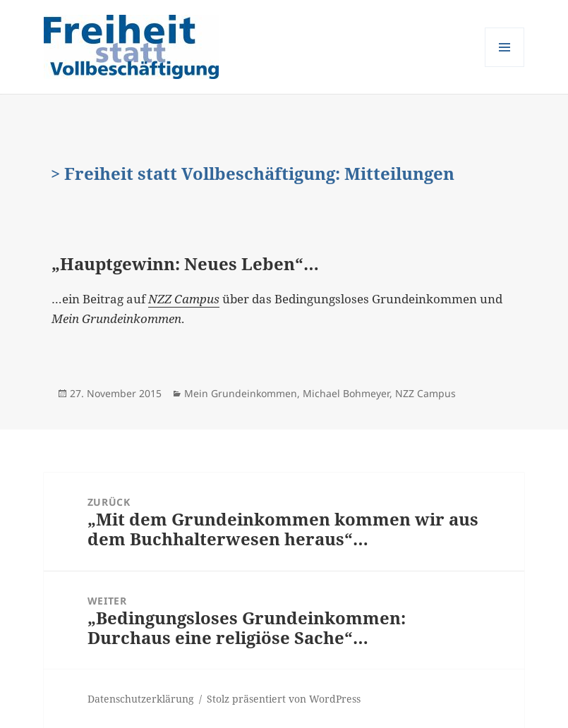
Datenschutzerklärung (141, 699)
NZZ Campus (425, 393)
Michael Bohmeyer (346, 393)
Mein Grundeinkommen (241, 393)
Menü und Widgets (505, 67)
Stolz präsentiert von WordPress (284, 699)
